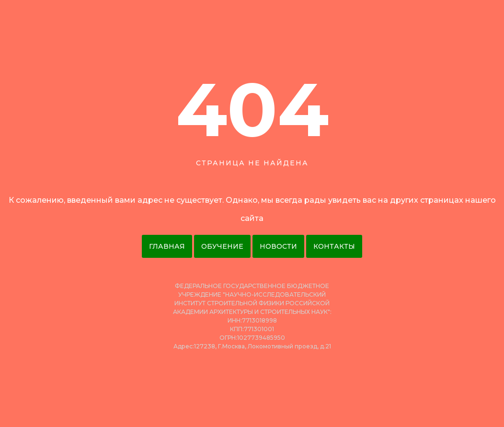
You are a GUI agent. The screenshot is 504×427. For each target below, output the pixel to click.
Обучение (222, 246)
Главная (167, 246)
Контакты (334, 246)
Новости (278, 246)
